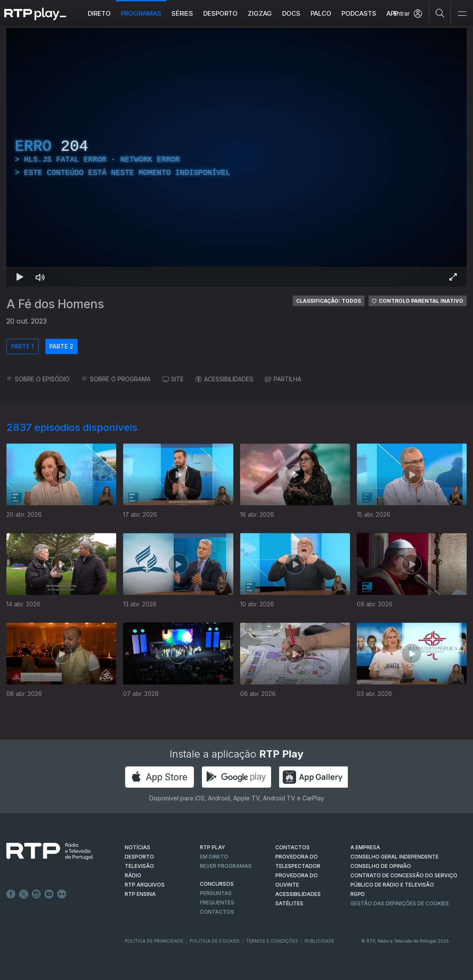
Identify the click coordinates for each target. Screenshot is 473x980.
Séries (182, 13)
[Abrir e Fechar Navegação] (462, 14)
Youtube (49, 894)
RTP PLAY (213, 847)
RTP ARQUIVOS (145, 885)
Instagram (36, 894)
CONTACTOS (292, 847)
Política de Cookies (215, 941)
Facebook (11, 894)
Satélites (289, 903)
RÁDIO (133, 875)
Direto (99, 13)
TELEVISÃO (139, 866)
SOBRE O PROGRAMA (116, 379)
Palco (321, 13)
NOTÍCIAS (137, 847)
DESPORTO (139, 857)
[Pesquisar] (440, 13)
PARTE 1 (22, 346)
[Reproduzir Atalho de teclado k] (20, 277)
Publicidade (319, 941)
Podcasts (359, 13)
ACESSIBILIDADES (224, 379)
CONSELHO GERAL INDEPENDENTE (395, 857)
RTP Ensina (140, 894)
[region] (236, 158)
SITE (173, 379)
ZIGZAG (260, 13)
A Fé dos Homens (55, 304)
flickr (62, 894)
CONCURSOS (217, 884)
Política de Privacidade (154, 941)
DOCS (291, 13)
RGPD (358, 894)
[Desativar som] (40, 277)
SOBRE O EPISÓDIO (38, 379)
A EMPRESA (365, 847)
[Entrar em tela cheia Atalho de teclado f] (453, 277)
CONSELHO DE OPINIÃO (381, 866)
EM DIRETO (214, 857)
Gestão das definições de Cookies (400, 903)
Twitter (24, 894)
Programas (141, 13)
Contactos (217, 912)
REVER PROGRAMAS (226, 866)
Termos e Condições (272, 941)
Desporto (220, 13)
